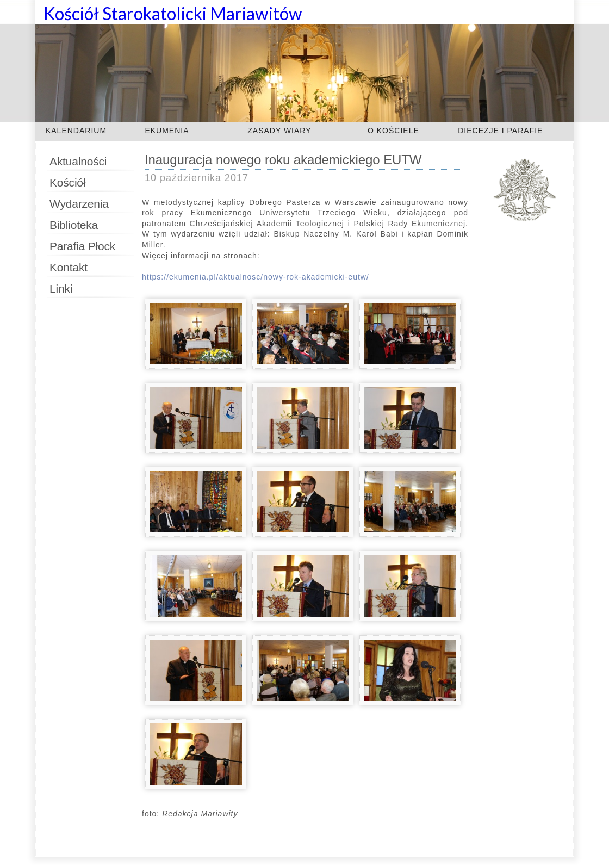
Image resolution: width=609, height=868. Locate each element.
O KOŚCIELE (393, 131)
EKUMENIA (167, 131)
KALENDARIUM (76, 131)
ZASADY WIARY (279, 131)
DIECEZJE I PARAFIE (500, 131)
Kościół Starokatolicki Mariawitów (173, 13)
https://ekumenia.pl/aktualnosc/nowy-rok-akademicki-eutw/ (256, 277)
